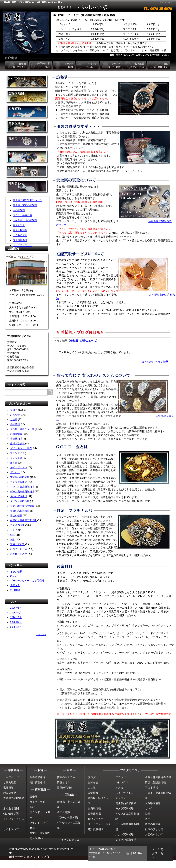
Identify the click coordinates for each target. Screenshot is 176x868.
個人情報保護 (20, 240)
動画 (13, 535)
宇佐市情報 (16, 516)
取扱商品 (27, 127)
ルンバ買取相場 (19, 496)
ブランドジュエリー (88, 65)
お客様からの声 (19, 554)
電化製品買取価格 (20, 477)
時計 (32, 807)
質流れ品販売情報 (20, 511)
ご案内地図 (10, 782)
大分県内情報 (17, 525)
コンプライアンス (22, 245)
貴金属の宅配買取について (27, 200)
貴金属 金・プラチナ (17, 65)
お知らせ (15, 415)
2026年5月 (16, 608)
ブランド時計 (64, 65)
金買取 (27, 82)
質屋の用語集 (20, 230)
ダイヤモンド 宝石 (41, 65)
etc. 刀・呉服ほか (159, 65)
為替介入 (15, 585)
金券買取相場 (37, 777)
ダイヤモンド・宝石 (21, 448)
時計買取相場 (37, 782)
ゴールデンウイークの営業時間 (27, 581)
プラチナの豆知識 (22, 215)
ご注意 (14, 419)
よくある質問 (20, 235)
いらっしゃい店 (29, 865)
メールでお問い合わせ (159, 853)
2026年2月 (16, 622)
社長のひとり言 (19, 549)
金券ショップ (27, 157)
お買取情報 (16, 434)
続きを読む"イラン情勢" (155, 362)
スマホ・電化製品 (40, 833)
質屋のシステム (27, 142)
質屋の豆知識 (17, 544)
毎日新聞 (15, 590)
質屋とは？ (19, 225)
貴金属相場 (16, 439)
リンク (14, 530)
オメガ (14, 463)
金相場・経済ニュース (22, 429)
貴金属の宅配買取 (14, 798)
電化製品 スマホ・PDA (135, 65)
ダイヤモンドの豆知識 (25, 220)
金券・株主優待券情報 (22, 506)
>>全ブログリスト (71, 840)
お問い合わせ (27, 187)
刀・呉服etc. (37, 838)
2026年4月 (16, 613)
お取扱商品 (10, 793)
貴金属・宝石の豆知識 (25, 205)
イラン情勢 (16, 572)
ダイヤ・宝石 (37, 802)
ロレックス (16, 458)
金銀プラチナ (17, 444)
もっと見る (41, 635)
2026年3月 (16, 617)
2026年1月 (16, 627)
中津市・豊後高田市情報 (23, 520)
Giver (13, 576)
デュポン (15, 472)
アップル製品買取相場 (22, 487)
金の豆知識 (19, 210)
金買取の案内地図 (27, 97)
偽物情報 (15, 424)
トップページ (11, 777)
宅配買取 (27, 112)
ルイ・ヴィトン (19, 468)
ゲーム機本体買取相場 (22, 492)
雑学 (13, 540)
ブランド (15, 453)
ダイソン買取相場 (20, 501)
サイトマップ (166, 2)
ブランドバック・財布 (112, 65)
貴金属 (33, 797)
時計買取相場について (27, 172)
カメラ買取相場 (19, 482)
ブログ (14, 410)
